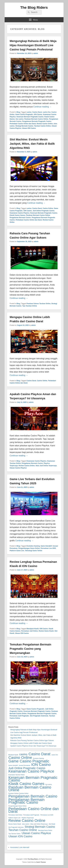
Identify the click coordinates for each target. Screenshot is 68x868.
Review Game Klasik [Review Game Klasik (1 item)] (15, 824)
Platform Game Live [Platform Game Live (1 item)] (14, 818)
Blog (18, 112)
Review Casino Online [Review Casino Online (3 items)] (27, 820)
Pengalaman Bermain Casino (20, 218)
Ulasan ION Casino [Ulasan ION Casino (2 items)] (20, 836)
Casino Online (48, 208)
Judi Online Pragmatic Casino (44, 211)
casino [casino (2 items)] (23, 754)
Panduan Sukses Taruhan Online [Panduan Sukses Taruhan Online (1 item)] (18, 793)
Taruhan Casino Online (42, 126)
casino (29, 112)
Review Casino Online (45, 124)
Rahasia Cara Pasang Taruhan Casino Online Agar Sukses (32, 740)
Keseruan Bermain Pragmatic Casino (30, 117)
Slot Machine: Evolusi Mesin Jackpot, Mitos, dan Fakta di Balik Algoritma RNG (32, 144)
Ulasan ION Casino (29, 128)
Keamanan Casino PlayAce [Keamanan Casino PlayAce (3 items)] (31, 771)
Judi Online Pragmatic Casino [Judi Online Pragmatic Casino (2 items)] (27, 768)
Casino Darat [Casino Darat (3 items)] (39, 754)
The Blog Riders (34, 7)
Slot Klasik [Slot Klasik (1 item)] (52, 824)
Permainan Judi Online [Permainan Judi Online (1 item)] (15, 815)
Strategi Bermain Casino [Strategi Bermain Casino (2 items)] (40, 827)
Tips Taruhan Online (30, 306)
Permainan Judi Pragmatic (19, 716)
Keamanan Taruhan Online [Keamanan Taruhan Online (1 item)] (17, 775)
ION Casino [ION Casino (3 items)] (41, 765)
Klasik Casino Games (18, 215)
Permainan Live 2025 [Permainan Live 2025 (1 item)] (47, 815)
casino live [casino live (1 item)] (55, 755)
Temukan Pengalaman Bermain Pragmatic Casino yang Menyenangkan (31, 649)
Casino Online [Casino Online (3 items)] (20, 757)
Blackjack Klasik (33, 629)
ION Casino (38, 114)
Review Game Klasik (46, 631)
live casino (20, 119)
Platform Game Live (17, 551)
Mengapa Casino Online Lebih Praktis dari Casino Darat (31, 743)
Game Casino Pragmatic (24, 114)
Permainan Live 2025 (48, 548)
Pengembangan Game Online (29, 548)
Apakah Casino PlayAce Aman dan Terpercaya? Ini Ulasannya (33, 746)
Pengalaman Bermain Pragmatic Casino (37, 121)
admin (36, 53)
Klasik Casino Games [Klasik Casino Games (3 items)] (26, 784)
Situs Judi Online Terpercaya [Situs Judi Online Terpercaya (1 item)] (39, 824)
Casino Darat (37, 112)
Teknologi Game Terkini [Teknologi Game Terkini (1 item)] (45, 830)
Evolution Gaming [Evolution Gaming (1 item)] (38, 758)
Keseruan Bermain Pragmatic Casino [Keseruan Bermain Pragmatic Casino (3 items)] (33, 779)
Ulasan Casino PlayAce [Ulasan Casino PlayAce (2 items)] (36, 833)
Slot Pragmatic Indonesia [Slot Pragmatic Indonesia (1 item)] (16, 827)
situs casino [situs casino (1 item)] (26, 824)
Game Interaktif (46, 546)
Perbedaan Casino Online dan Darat (23, 124)
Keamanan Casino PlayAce (20, 213)
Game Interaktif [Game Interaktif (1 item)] (13, 765)
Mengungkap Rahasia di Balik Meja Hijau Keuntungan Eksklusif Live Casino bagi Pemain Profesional (33, 45)
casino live (47, 112)
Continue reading (42, 107)
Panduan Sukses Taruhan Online (39, 304)
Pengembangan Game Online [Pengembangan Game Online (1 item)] (17, 806)
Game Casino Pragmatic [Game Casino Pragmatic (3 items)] (29, 761)
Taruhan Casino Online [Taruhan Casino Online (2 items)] (23, 830)
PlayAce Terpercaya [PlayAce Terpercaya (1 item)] (28, 818)
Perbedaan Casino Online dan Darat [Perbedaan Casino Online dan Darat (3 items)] (34, 810)
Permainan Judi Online (30, 631)
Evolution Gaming (33, 546)
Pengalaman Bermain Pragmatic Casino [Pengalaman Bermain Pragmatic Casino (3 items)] (27, 801)
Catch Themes (41, 862)
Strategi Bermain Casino (24, 126)
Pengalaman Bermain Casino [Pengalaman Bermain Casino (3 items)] (33, 796)
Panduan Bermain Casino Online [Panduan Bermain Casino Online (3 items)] (30, 789)
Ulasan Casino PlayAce (18, 468)
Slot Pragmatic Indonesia (39, 716)
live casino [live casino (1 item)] (49, 784)
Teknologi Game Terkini (34, 551)
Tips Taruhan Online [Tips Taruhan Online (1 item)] (15, 834)
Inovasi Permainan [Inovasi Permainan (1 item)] (24, 765)
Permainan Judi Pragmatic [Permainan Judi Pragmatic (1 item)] (31, 815)
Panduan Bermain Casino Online (36, 119)
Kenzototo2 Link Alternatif (20, 847)
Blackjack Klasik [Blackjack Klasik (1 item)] (13, 755)
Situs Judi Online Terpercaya (46, 466)
